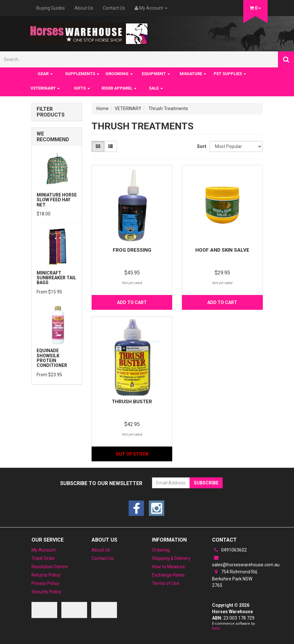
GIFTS (82, 88)
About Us (84, 8)
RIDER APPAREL (119, 88)
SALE (156, 88)
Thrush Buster (132, 402)
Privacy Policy (45, 583)
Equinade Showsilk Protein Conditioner (52, 358)
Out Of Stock (132, 454)
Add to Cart (132, 302)
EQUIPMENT (156, 74)
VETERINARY (45, 88)
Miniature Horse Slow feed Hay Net (57, 200)
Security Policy (46, 592)
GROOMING (119, 74)
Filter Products (51, 112)
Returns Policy (46, 575)
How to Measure (169, 567)
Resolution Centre (50, 567)
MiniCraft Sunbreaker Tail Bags (56, 278)
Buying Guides (51, 8)
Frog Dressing (132, 250)
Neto (216, 628)
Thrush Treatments (168, 109)
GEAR (45, 74)
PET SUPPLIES (230, 74)
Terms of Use (166, 583)
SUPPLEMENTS (82, 74)
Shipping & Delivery (171, 558)
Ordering (161, 550)
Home (102, 109)
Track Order (43, 558)
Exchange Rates (168, 575)
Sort (201, 146)
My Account (44, 550)
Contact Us (114, 8)
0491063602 (229, 550)
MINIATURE (193, 74)
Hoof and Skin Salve (222, 250)
